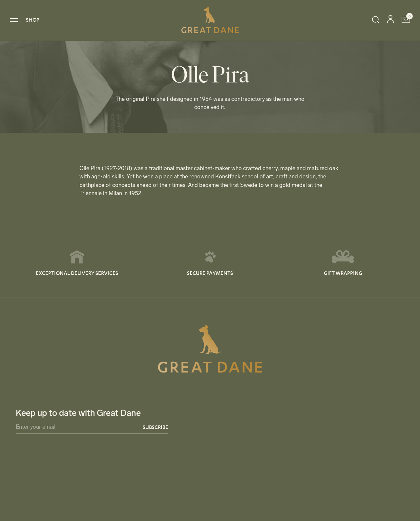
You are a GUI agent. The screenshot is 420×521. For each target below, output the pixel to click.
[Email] (92, 428)
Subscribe (156, 427)
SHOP (33, 20)
